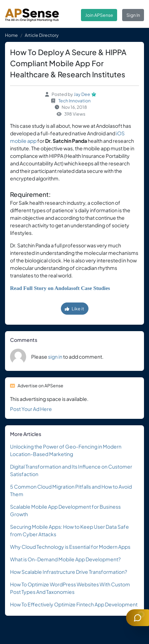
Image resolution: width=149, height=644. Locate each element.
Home (11, 35)
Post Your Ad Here (31, 409)
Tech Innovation (74, 101)
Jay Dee (82, 94)
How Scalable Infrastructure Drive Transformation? (69, 572)
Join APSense (99, 15)
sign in (55, 357)
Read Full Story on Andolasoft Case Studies (60, 288)
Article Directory (42, 35)
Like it (74, 309)
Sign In (133, 15)
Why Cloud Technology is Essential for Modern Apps (70, 547)
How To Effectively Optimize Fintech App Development (74, 604)
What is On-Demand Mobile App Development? (65, 559)
